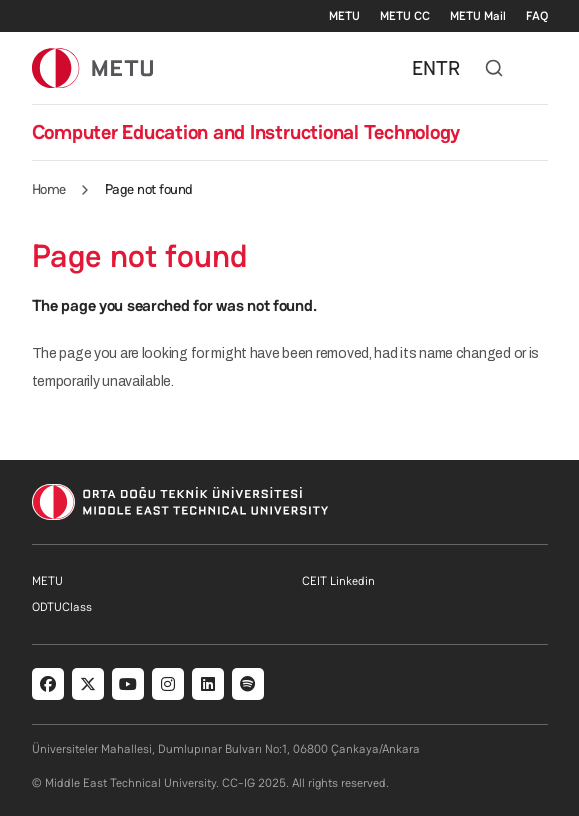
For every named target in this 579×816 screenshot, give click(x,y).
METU (344, 16)
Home (49, 189)
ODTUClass (62, 607)
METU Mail (478, 16)
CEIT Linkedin (338, 581)
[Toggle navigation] (538, 68)
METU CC (405, 16)
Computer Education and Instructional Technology (246, 132)
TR (448, 68)
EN (424, 68)
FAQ (537, 16)
